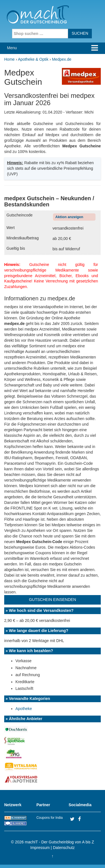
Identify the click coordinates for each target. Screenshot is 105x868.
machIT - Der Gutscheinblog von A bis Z (60, 842)
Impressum (40, 848)
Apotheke (24, 709)
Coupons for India (50, 818)
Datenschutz (64, 848)
